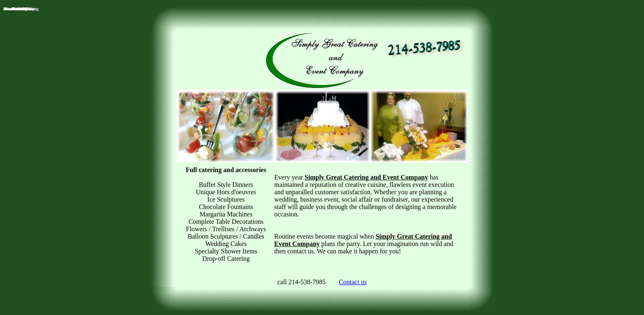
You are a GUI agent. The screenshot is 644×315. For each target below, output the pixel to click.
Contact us (353, 282)
